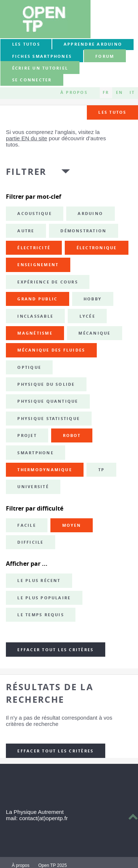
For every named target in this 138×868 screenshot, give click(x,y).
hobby (93, 299)
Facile (26, 525)
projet (27, 435)
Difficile (30, 542)
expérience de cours (48, 282)
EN (119, 93)
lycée (87, 316)
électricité (34, 248)
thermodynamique (45, 470)
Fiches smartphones (42, 56)
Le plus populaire (44, 598)
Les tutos (26, 44)
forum (105, 56)
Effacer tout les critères (55, 650)
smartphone (35, 453)
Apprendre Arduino (93, 44)
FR (106, 93)
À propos (74, 93)
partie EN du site (26, 138)
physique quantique (48, 401)
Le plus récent (39, 581)
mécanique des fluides (51, 350)
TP (101, 470)
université (33, 487)
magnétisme (35, 333)
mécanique (94, 333)
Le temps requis (41, 615)
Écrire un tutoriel (40, 68)
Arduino (90, 214)
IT (132, 93)
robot (72, 435)
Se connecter (32, 80)
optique (29, 367)
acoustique (34, 214)
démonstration (83, 231)
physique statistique (49, 419)
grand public (37, 299)
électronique (97, 248)
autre (26, 231)
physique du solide (46, 384)
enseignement (38, 265)
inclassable (35, 316)
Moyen (72, 525)
